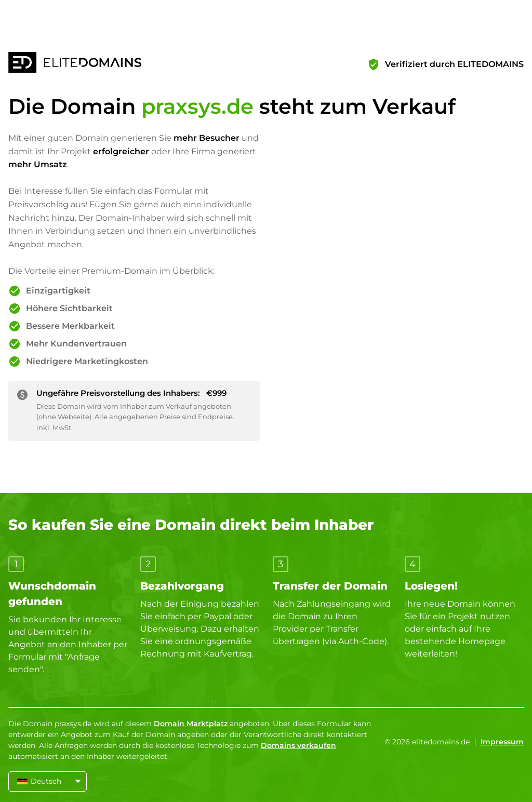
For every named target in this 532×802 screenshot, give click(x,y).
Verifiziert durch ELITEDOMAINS (454, 64)
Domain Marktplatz (191, 724)
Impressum (502, 742)
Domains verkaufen (298, 745)
